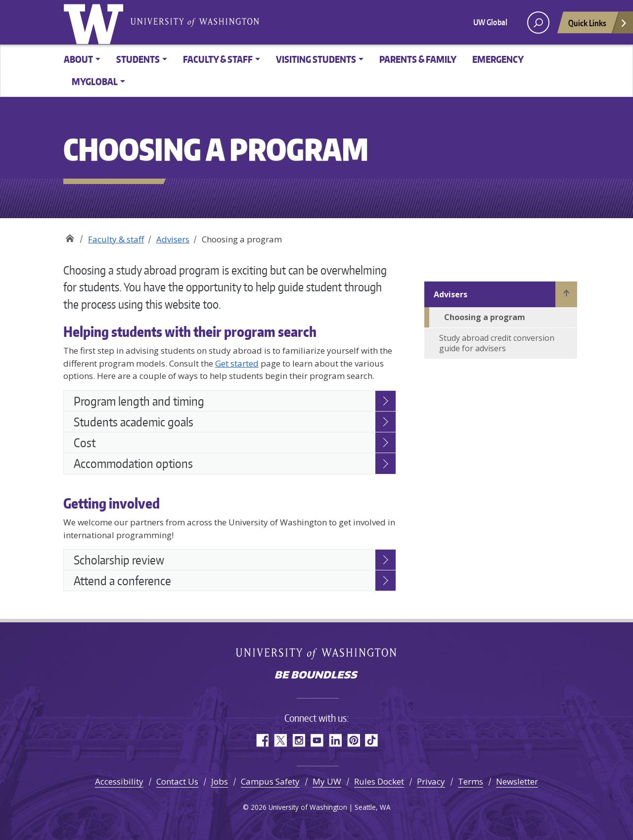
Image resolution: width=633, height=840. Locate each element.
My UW (327, 781)
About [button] (78, 59)
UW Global (490, 22)
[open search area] (538, 23)
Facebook (262, 740)
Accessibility (119, 781)
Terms (471, 781)
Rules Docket (379, 781)
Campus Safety (270, 781)
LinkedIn (335, 740)
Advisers (173, 239)
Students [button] (138, 59)
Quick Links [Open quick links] (598, 25)
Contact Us (177, 781)
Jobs (220, 781)
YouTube (317, 740)
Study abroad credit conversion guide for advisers (497, 343)
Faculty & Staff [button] (218, 59)
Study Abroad (69, 236)
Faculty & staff (116, 239)
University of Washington (95, 22)
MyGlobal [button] (95, 81)
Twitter (280, 740)
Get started (237, 363)
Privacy (431, 781)
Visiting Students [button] (316, 59)
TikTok (372, 740)
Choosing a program (485, 317)
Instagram (298, 740)
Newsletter (517, 781)
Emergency (498, 59)
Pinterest (353, 740)
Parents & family (418, 59)
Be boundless (316, 676)
